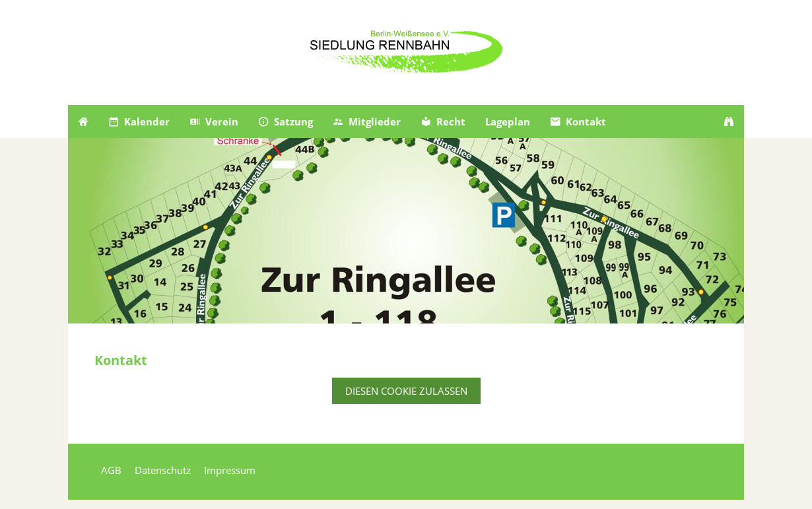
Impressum (230, 470)
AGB (111, 470)
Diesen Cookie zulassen (406, 391)
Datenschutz (163, 470)
